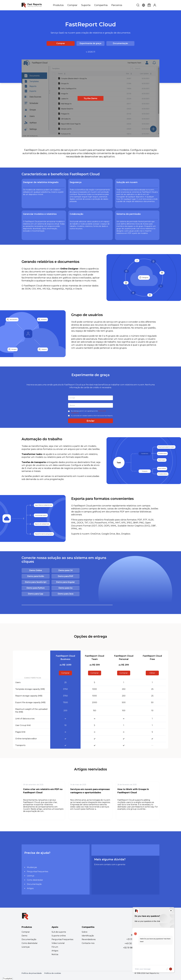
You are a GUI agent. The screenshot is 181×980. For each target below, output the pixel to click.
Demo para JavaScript (36, 582)
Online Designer (69, 269)
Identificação (88, 936)
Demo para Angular (66, 582)
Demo (24, 936)
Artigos (30, 888)
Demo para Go (66, 588)
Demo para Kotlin (36, 576)
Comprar (72, 5)
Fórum (55, 947)
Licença (31, 876)
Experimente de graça (90, 43)
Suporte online (59, 936)
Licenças (26, 947)
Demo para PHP (66, 576)
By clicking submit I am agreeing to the (88, 412)
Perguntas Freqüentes (62, 939)
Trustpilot (8, 979)
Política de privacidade (32, 973)
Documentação (120, 43)
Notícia (55, 954)
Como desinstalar (35, 880)
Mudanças (32, 867)
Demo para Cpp (36, 594)
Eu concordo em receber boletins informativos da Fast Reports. (92, 416)
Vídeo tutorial (58, 943)
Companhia (101, 5)
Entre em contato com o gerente (110, 864)
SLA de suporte (59, 932)
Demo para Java (66, 594)
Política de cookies (53, 973)
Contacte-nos (88, 943)
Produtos (58, 5)
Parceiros (117, 5)
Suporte (86, 5)
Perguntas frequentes (38, 872)
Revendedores (89, 939)
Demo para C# (66, 570)
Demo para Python (36, 588)
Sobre (85, 932)
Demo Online (36, 570)
